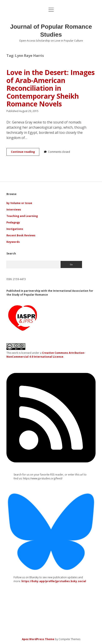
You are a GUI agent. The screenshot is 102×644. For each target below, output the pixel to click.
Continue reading (25, 153)
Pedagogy (13, 222)
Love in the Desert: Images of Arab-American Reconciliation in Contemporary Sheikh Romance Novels (51, 88)
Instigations (15, 229)
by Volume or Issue (19, 203)
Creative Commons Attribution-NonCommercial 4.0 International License (46, 355)
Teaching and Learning (22, 216)
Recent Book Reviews (21, 235)
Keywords (13, 242)
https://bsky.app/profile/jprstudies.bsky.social (54, 581)
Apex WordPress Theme (38, 639)
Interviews (14, 210)
